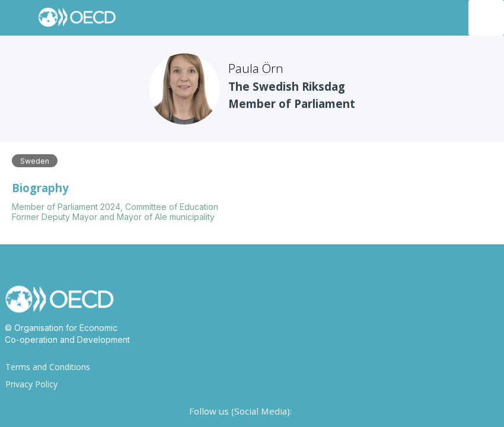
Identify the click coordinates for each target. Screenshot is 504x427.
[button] (18, 18)
